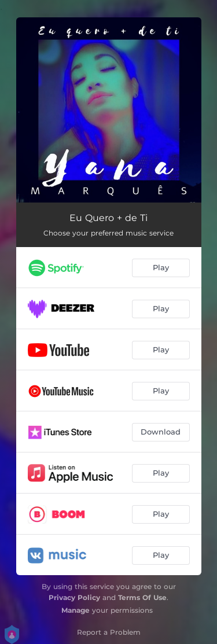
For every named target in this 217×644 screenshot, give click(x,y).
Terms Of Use (142, 597)
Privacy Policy (74, 597)
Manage (76, 610)
